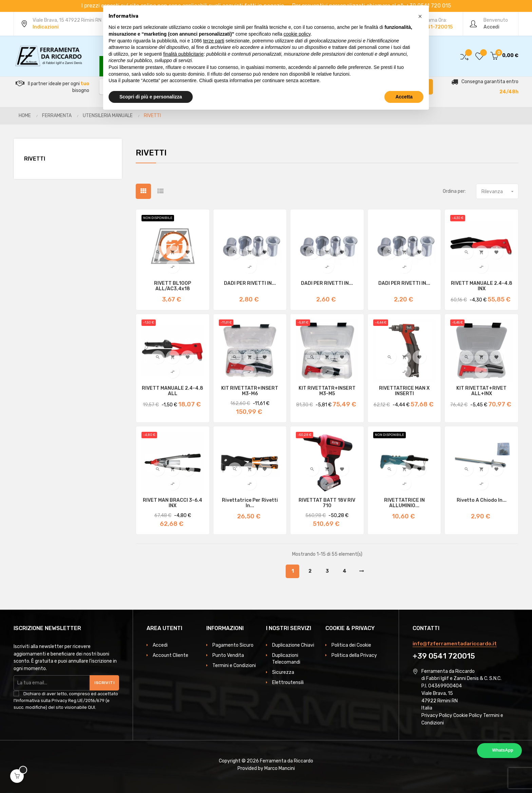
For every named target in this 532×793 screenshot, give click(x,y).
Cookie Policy (468, 715)
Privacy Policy (437, 715)
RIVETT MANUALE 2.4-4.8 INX (482, 286)
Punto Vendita (228, 655)
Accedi (160, 645)
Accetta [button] (404, 97)
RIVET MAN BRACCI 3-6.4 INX (173, 503)
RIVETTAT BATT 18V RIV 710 (327, 503)
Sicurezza (283, 672)
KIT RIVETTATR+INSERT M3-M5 (327, 391)
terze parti (214, 41)
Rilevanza (500, 191)
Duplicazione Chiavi (293, 645)
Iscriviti (104, 683)
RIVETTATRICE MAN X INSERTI (404, 391)
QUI (91, 707)
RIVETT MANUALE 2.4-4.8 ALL (173, 391)
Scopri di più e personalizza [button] (151, 97)
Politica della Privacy (354, 655)
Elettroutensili (288, 683)
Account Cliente (170, 655)
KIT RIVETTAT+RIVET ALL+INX (481, 391)
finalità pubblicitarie (183, 54)
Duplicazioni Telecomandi (286, 659)
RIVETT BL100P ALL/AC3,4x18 (173, 286)
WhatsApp (503, 750)
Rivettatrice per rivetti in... (250, 503)
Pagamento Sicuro (233, 645)
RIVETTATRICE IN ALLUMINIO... (404, 503)
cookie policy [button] (297, 34)
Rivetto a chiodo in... (482, 500)
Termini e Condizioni (234, 666)
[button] (420, 16)
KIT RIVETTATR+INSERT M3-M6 (250, 391)
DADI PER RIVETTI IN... (250, 283)
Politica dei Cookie (351, 645)
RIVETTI (35, 159)
